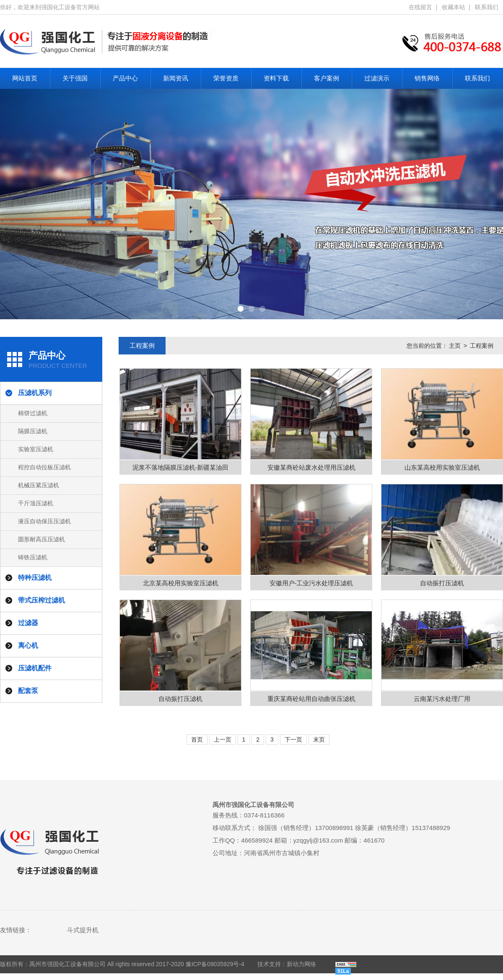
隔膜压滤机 (33, 431)
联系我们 (487, 7)
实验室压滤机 (36, 449)
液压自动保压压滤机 (44, 521)
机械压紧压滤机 (39, 485)
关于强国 (75, 78)
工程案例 (482, 346)
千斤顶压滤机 (36, 503)
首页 (197, 740)
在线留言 (420, 7)
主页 (455, 346)
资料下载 (276, 78)
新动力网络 (301, 964)
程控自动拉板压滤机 (44, 467)
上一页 (223, 740)
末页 (319, 740)
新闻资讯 (176, 78)
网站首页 (25, 78)
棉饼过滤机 (33, 413)
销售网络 (427, 78)
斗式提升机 (83, 930)
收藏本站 (454, 7)
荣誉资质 (226, 78)
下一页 (293, 740)
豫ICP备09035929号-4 (215, 964)
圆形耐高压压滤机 (41, 539)
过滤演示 (377, 78)
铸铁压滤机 (33, 557)
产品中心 (125, 78)
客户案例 (327, 78)
